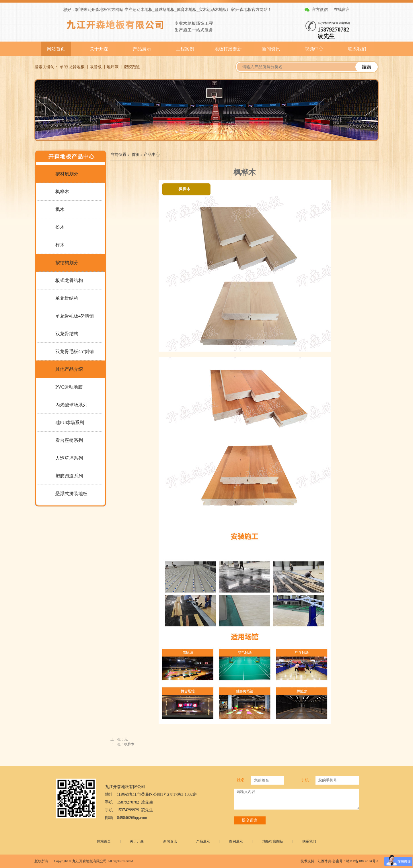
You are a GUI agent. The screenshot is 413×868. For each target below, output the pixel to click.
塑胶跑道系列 (69, 476)
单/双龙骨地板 (72, 67)
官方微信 (320, 10)
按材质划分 (67, 174)
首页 (136, 155)
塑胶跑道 (132, 67)
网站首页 (56, 49)
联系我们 (357, 49)
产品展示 (142, 49)
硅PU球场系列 (70, 423)
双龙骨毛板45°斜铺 (75, 351)
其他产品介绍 (69, 369)
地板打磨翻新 (228, 49)
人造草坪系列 (69, 458)
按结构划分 (67, 263)
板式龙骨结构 (69, 280)
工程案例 (185, 49)
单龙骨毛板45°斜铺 (75, 316)
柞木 (60, 245)
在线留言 (342, 10)
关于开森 (99, 49)
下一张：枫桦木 (122, 744)
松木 (60, 227)
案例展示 (236, 841)
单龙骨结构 (67, 298)
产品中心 (152, 155)
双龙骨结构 (67, 334)
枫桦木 (62, 192)
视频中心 (314, 49)
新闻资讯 (271, 49)
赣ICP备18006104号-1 (362, 861)
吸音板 (96, 67)
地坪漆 (113, 67)
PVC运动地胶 (69, 387)
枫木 (60, 209)
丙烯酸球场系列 (71, 405)
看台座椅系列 (69, 440)
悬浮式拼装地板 (71, 494)
